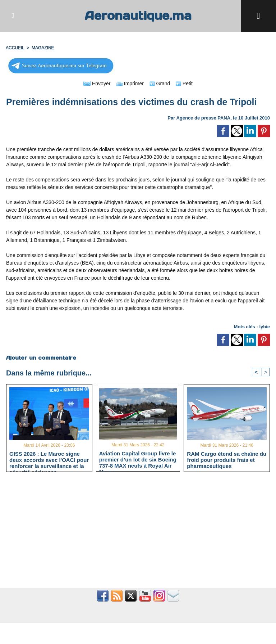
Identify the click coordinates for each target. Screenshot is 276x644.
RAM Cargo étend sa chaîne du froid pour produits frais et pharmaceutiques (227, 460)
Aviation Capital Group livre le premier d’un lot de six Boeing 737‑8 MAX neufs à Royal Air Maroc (138, 459)
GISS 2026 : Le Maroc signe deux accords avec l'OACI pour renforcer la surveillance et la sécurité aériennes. (49, 460)
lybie (264, 327)
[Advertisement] (138, 534)
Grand (160, 84)
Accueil (15, 48)
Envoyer (97, 84)
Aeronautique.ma (138, 16)
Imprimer (130, 84)
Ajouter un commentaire (41, 358)
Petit (184, 84)
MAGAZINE (43, 48)
